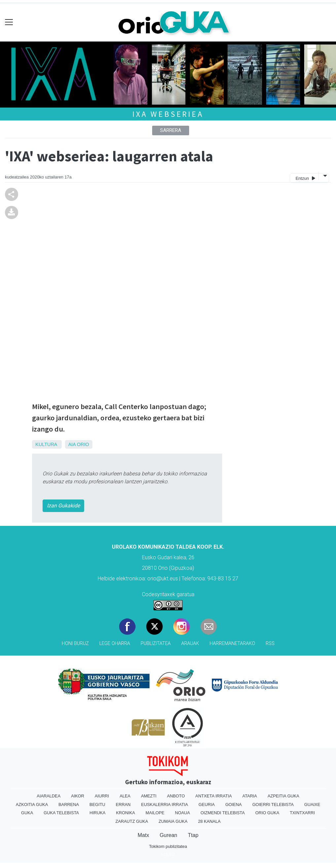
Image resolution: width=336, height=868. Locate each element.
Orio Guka (267, 813)
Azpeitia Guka (284, 796)
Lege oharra (115, 643)
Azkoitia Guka (32, 804)
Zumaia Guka (173, 821)
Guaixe (312, 804)
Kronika (126, 813)
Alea (125, 796)
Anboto (176, 796)
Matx (143, 835)
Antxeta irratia (214, 796)
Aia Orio (79, 444)
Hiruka (97, 813)
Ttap (193, 835)
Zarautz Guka (132, 821)
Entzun (305, 178)
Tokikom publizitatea (168, 846)
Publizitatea (156, 643)
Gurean (168, 835)
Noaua (183, 813)
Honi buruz (75, 643)
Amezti (149, 796)
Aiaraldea (49, 796)
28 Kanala (209, 821)
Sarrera (171, 130)
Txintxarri (302, 813)
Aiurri (102, 796)
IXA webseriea (168, 114)
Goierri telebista (273, 804)
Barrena (69, 804)
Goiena (234, 804)
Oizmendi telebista (223, 813)
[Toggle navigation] (9, 22)
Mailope (155, 813)
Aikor (78, 796)
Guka (27, 813)
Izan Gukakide (63, 506)
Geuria (207, 804)
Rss (270, 643)
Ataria (250, 796)
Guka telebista (61, 813)
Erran (123, 804)
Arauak (190, 643)
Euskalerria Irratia (165, 804)
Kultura (46, 444)
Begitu (97, 804)
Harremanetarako (232, 643)
